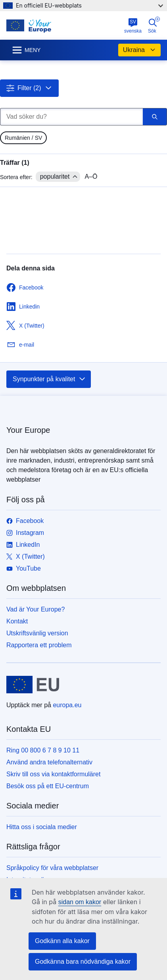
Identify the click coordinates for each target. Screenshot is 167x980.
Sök (154, 25)
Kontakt (17, 621)
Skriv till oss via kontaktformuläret (53, 774)
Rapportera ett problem (39, 645)
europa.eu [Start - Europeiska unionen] (67, 705)
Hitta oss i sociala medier (42, 827)
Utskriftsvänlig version (37, 633)
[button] (29, 88)
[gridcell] (23, 138)
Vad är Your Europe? (36, 609)
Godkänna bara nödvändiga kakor (83, 962)
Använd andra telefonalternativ (49, 762)
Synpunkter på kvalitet (49, 379)
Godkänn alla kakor (62, 941)
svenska (133, 26)
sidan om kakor (80, 902)
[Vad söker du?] (71, 117)
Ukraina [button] (139, 50)
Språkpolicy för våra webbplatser (52, 868)
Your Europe (28, 430)
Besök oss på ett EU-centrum (48, 786)
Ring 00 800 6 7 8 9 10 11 (43, 750)
